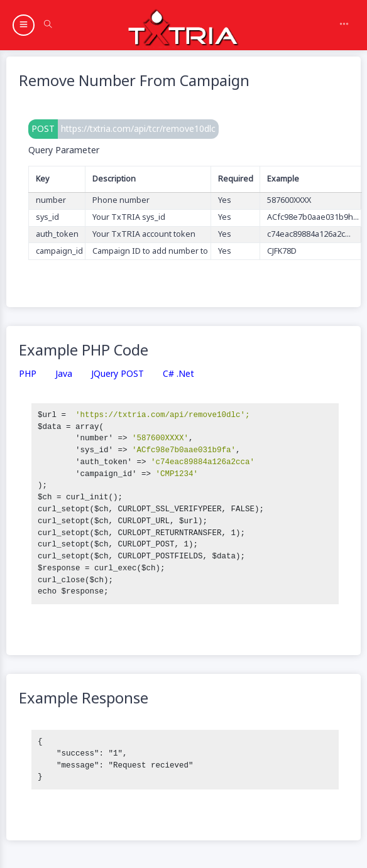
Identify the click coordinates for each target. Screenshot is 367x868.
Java (64, 374)
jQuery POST (118, 374)
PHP (28, 374)
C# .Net (178, 374)
